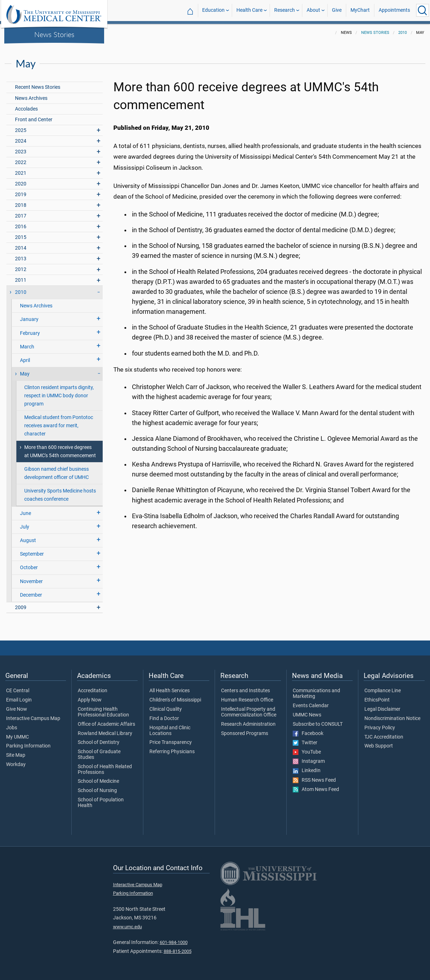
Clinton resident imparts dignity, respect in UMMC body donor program (59, 396)
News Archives (31, 98)
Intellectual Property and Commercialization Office (249, 712)
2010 (403, 33)
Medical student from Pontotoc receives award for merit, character (59, 426)
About (313, 10)
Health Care (249, 10)
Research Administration (248, 724)
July (25, 527)
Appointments (394, 10)
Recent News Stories (38, 87)
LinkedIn (307, 771)
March (27, 347)
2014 (21, 248)
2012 (21, 269)
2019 (21, 195)
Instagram (309, 761)
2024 (21, 141)
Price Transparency (171, 742)
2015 (21, 237)
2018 (21, 205)
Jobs (12, 728)
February (30, 333)
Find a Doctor (164, 719)
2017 (21, 216)
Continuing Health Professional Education (103, 712)
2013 (21, 259)
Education (213, 10)
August (28, 540)
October (29, 568)
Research (285, 10)
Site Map (16, 755)
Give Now (17, 709)
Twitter (305, 743)
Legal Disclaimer (382, 709)
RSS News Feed (314, 780)
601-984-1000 (174, 942)
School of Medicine (98, 781)
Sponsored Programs (245, 734)
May (25, 374)
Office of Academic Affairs (106, 724)
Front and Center (34, 120)
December (31, 595)
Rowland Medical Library (105, 734)
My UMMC (17, 737)
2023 (21, 152)
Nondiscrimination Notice (392, 719)
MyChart (360, 10)
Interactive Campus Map (33, 719)
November (31, 581)
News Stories (54, 34)
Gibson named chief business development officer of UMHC (57, 473)
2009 (21, 608)
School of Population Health (101, 803)
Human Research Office (247, 700)
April (25, 360)
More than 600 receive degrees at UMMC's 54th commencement (60, 451)
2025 (21, 130)
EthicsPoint (377, 700)
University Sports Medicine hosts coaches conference (60, 495)
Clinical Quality (166, 709)
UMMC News (307, 715)
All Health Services (170, 691)
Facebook (308, 734)
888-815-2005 (178, 951)
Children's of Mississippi (175, 700)
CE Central (18, 691)
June (25, 513)
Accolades (26, 109)
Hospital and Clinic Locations (170, 731)
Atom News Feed (316, 790)
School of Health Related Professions (105, 770)
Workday (16, 765)
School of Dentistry (99, 742)
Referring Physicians (172, 752)
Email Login (19, 700)
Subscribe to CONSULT (318, 724)
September (32, 554)
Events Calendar (311, 706)
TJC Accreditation (384, 737)
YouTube (307, 752)
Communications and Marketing (316, 694)
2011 (21, 280)
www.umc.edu (127, 927)
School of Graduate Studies (99, 755)
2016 (21, 227)
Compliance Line (383, 691)
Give (337, 10)
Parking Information (28, 746)
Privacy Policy (380, 728)
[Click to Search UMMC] (423, 10)
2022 (21, 162)
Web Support (379, 746)
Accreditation (93, 691)
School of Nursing (97, 791)
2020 (21, 184)
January (29, 319)
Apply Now (90, 700)
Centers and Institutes (245, 691)
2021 (21, 173)
